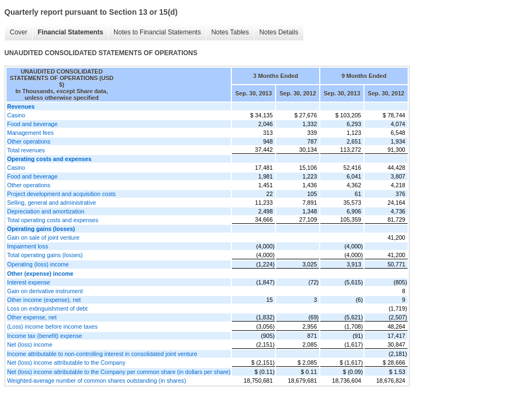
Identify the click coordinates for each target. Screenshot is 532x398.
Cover (19, 32)
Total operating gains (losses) (45, 255)
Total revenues (26, 150)
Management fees (30, 133)
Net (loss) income (30, 344)
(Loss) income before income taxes (52, 326)
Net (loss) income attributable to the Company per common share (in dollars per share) (119, 372)
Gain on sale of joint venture (43, 237)
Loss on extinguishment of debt (47, 308)
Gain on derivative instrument (45, 291)
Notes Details (279, 32)
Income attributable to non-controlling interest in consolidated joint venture (102, 354)
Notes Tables (230, 32)
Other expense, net (32, 317)
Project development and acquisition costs (61, 194)
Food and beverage (32, 124)
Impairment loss (28, 246)
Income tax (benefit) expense (44, 336)
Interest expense (29, 282)
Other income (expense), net (44, 300)
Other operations (29, 141)
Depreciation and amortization (46, 211)
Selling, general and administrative (52, 203)
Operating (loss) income (38, 264)
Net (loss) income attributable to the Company (66, 363)
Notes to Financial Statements (157, 32)
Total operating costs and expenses (53, 220)
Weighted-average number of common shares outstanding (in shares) (97, 381)
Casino (16, 115)
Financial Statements (70, 32)
